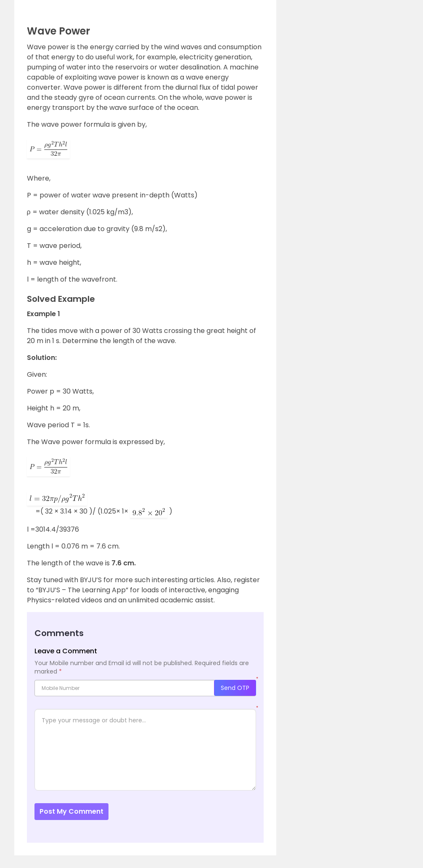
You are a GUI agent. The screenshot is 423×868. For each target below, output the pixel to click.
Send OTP (235, 688)
